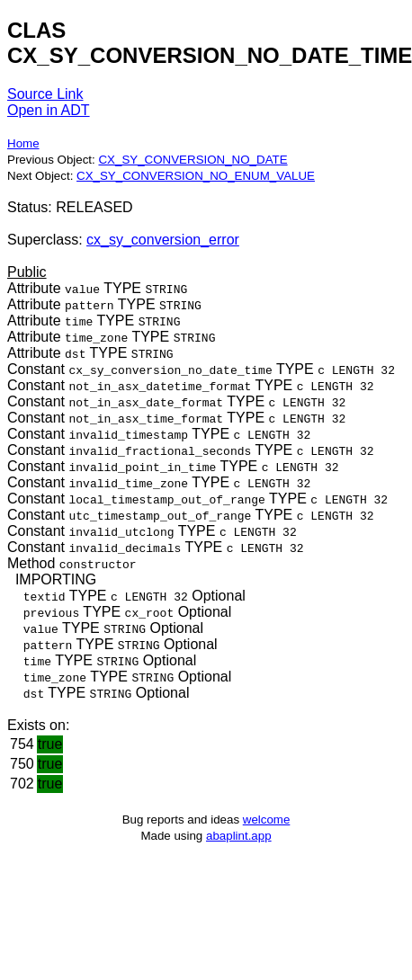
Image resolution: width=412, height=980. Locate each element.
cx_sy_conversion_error (163, 240)
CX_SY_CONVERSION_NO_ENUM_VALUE (196, 176)
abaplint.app (239, 836)
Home (23, 143)
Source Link (45, 94)
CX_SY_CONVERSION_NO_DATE (193, 160)
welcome (267, 820)
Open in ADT (49, 110)
